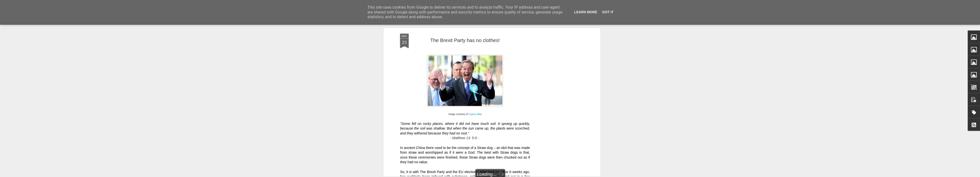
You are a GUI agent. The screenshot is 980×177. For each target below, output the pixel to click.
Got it (608, 12)
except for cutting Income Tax (506, 40)
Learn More (586, 12)
